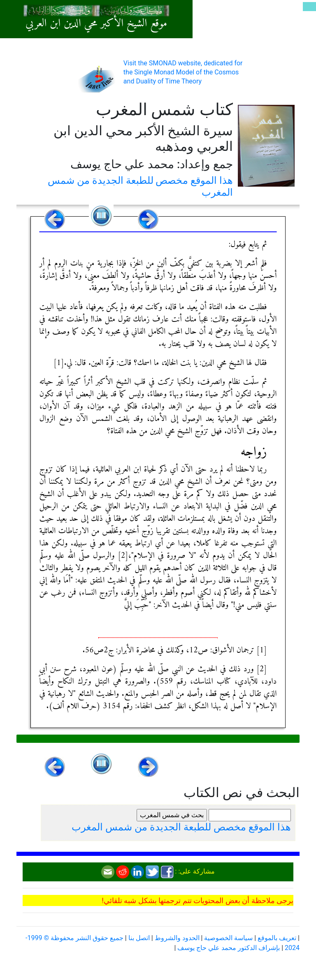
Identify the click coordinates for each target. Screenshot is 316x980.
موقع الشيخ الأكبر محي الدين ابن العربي (96, 24)
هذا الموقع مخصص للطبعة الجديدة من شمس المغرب (181, 827)
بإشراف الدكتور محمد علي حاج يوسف (229, 948)
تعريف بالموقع (277, 938)
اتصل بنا (139, 938)
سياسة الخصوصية (228, 938)
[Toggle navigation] (309, 7)
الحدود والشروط (177, 938)
